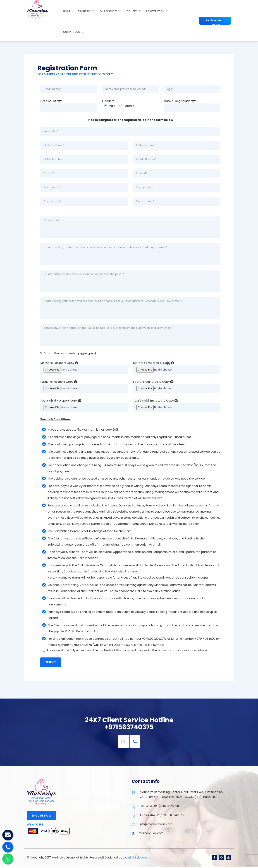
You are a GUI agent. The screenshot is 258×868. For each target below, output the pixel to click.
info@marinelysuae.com (157, 825)
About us (80, 10)
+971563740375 (174, 816)
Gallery (125, 10)
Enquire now (42, 816)
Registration (147, 10)
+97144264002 (150, 816)
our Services (103, 10)
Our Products (174, 10)
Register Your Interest (214, 10)
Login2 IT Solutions (136, 859)
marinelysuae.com (152, 834)
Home (65, 10)
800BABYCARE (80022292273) (161, 807)
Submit (51, 663)
